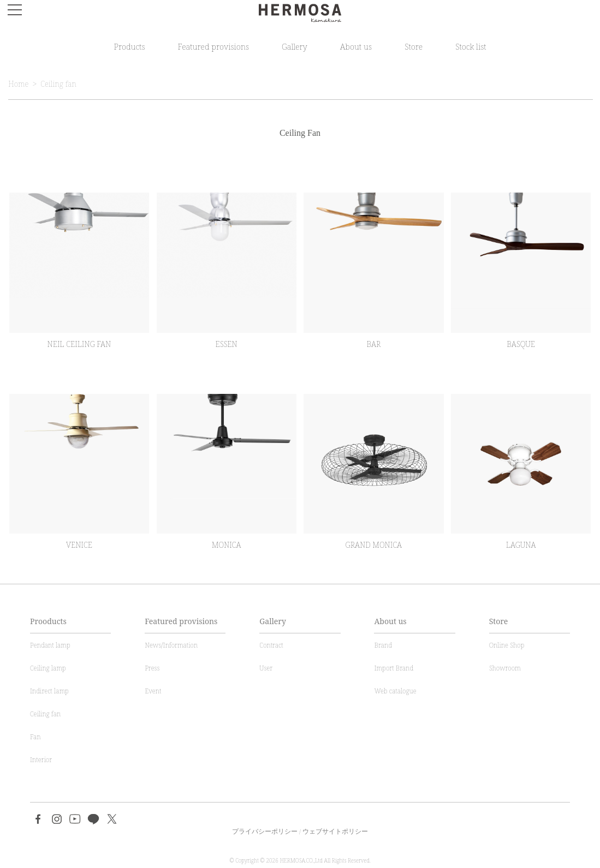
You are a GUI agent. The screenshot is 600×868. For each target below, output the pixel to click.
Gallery (295, 46)
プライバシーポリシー (265, 831)
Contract (271, 645)
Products (129, 46)
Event (153, 691)
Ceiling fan (58, 84)
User (266, 668)
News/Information (171, 645)
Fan (35, 737)
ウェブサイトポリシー (335, 831)
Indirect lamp (49, 691)
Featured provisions (213, 46)
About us (356, 46)
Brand (383, 645)
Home (18, 84)
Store (414, 46)
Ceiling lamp (48, 668)
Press (152, 668)
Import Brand (394, 668)
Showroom (505, 668)
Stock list (471, 46)
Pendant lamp (50, 645)
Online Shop (507, 645)
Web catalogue (395, 691)
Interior (41, 760)
